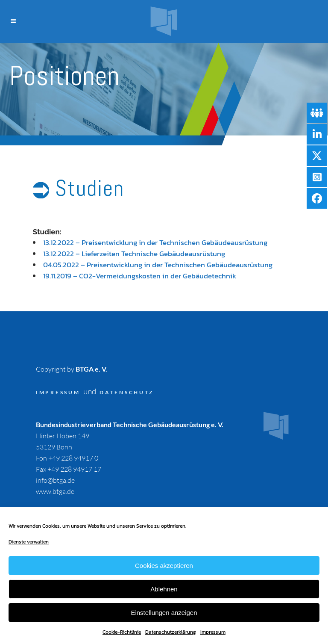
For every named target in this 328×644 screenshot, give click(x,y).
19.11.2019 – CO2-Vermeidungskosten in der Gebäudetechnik (140, 276)
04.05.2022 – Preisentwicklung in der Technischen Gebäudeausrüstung (158, 265)
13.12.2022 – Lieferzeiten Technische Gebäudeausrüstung (134, 254)
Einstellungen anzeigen (164, 613)
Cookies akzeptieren (164, 566)
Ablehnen (164, 589)
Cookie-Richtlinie (122, 632)
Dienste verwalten (29, 542)
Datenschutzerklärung (171, 632)
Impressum (213, 632)
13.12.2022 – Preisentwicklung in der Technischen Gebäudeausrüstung (155, 242)
